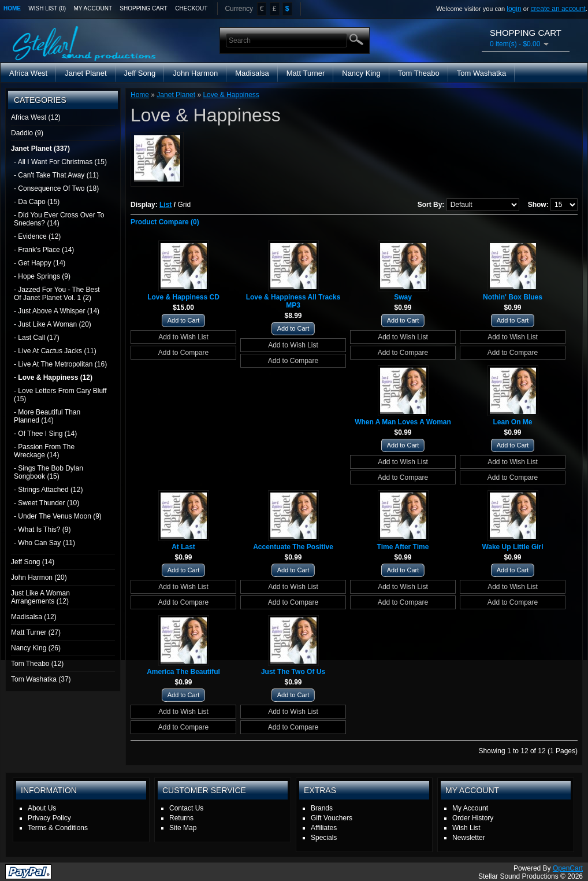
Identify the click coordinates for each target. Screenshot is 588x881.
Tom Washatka (482, 73)
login (514, 9)
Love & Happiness (231, 95)
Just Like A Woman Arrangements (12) (40, 597)
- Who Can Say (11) (44, 543)
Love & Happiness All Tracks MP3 (293, 301)
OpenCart (568, 868)
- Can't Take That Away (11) (56, 175)
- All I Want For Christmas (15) (60, 162)
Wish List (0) (47, 8)
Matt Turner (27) (36, 632)
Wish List (466, 828)
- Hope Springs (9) (42, 276)
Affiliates (324, 828)
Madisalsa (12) (34, 617)
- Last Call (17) (37, 338)
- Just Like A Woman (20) (53, 324)
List (165, 205)
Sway (403, 297)
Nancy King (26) (36, 648)
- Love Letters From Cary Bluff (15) (60, 395)
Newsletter (469, 838)
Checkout (191, 8)
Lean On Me (512, 422)
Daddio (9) (27, 133)
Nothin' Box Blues (513, 297)
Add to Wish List (183, 337)
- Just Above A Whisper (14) (57, 311)
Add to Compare (183, 353)
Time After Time (403, 547)
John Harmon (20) (39, 578)
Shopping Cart (144, 8)
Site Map (183, 828)
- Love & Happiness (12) (53, 377)
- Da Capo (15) (37, 202)
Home (12, 8)
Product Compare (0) (165, 222)
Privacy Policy (49, 818)
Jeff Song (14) (33, 562)
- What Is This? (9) (42, 530)
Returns (181, 818)
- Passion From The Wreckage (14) (44, 451)
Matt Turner (306, 73)
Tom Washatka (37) (41, 679)
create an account (558, 9)
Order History (473, 818)
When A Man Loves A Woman (403, 422)
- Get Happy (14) (40, 263)
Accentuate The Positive (293, 547)
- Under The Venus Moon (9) (58, 516)
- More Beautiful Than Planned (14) (47, 416)
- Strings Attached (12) (48, 490)
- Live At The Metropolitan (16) (60, 364)
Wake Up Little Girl (512, 547)
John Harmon (195, 73)
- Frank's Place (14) (44, 250)
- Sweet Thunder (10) (46, 503)
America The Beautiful (183, 672)
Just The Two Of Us (293, 672)
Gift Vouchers (332, 818)
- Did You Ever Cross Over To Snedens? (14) (59, 219)
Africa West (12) (36, 117)
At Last (183, 547)
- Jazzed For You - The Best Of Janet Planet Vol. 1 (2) (57, 294)
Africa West (28, 73)
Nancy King (361, 73)
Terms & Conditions (58, 828)
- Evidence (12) (37, 236)
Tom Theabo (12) (37, 664)
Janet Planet (85, 73)
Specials (324, 838)
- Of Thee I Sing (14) (45, 434)
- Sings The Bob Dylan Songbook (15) (49, 472)
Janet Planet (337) (40, 149)
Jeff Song (140, 73)
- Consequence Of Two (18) (56, 188)
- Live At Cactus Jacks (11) (55, 351)
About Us (42, 808)
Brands (322, 808)
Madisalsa (252, 73)
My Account (93, 8)
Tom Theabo (419, 73)
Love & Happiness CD (183, 297)
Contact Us (186, 808)
